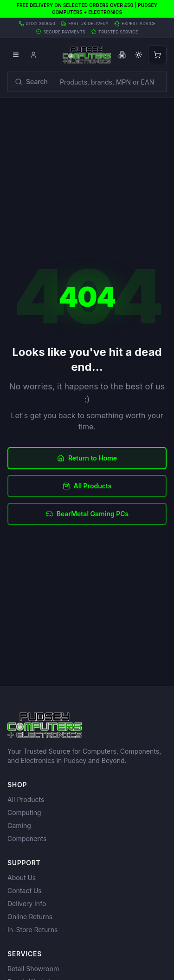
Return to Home (87, 458)
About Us (22, 878)
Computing (24, 812)
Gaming (19, 825)
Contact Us (25, 891)
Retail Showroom (33, 969)
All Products (87, 486)
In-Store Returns (32, 930)
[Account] (33, 55)
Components (27, 839)
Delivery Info (27, 904)
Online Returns (30, 917)
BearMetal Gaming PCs (87, 514)
